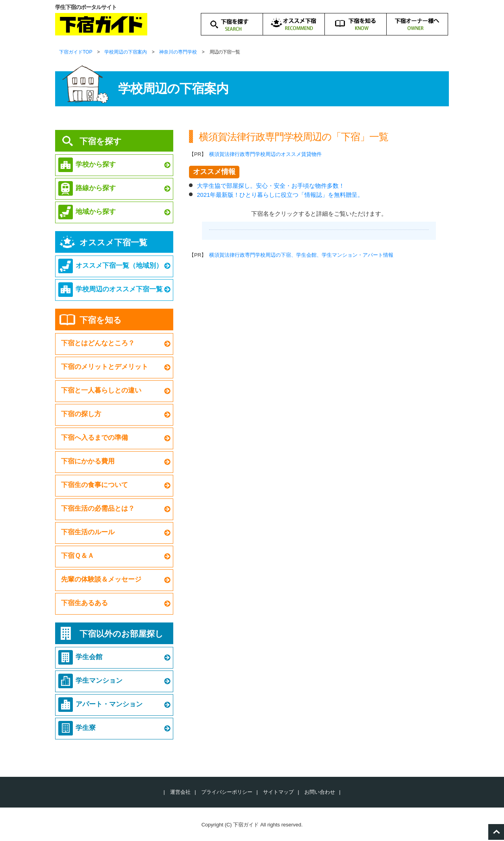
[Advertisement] (319, 345)
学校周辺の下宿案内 (126, 52)
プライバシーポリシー (227, 792)
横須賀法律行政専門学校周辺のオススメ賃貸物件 (265, 154)
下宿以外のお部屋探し (121, 634)
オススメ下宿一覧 (113, 242)
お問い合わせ (320, 792)
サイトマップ (278, 792)
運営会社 (180, 792)
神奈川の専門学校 (178, 52)
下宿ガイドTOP (76, 52)
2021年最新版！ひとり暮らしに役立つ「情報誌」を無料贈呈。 (280, 195)
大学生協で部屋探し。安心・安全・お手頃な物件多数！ (271, 186)
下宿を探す (101, 141)
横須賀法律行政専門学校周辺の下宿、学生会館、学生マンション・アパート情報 (301, 255)
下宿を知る (101, 320)
